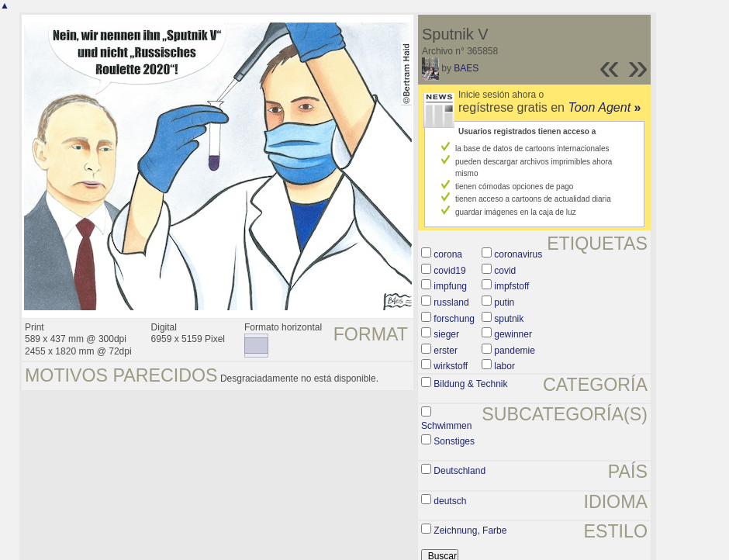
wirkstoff (451, 366)
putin (504, 302)
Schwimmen (446, 426)
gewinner (513, 334)
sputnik (509, 319)
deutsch (450, 501)
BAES (466, 68)
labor (504, 366)
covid (505, 271)
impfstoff (511, 286)
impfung (450, 286)
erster (446, 351)
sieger (446, 334)
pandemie (515, 351)
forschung (454, 319)
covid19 (449, 271)
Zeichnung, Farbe (470, 531)
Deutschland (460, 471)
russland (451, 302)
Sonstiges (454, 441)
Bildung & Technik (470, 384)
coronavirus (518, 254)
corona (448, 254)
